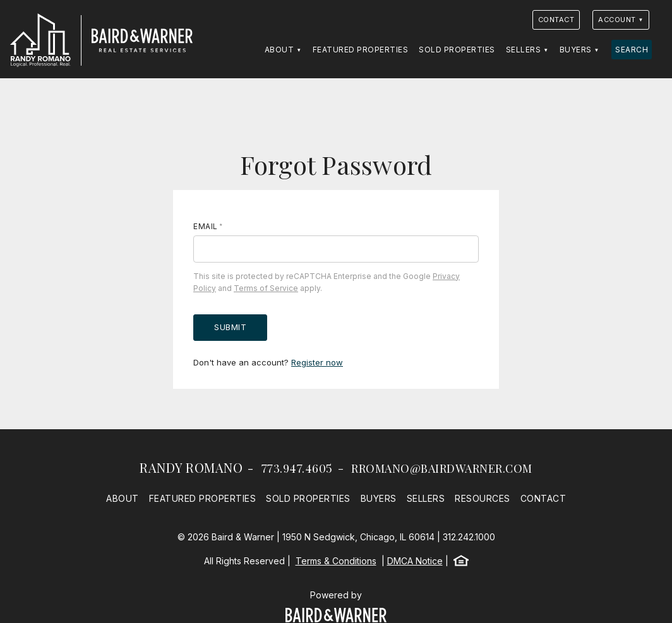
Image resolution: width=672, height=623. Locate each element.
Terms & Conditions (336, 561)
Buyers (576, 50)
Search (632, 50)
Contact (556, 20)
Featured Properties (361, 50)
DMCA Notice (415, 561)
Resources (483, 498)
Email (206, 226)
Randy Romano (191, 467)
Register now (317, 362)
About (279, 50)
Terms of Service (266, 288)
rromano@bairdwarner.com (442, 468)
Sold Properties (457, 50)
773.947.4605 (297, 468)
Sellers (524, 50)
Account (617, 20)
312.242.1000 (469, 537)
